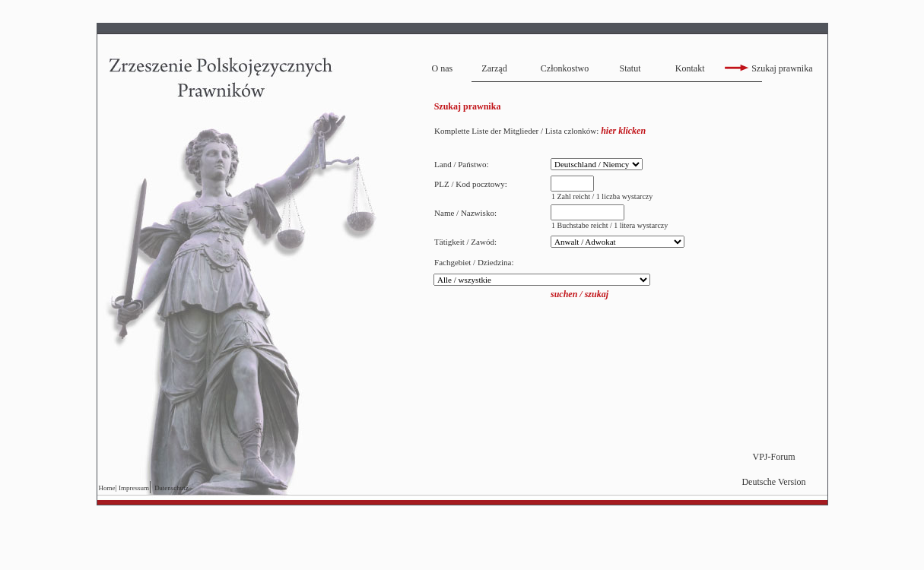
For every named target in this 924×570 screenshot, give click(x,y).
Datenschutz (171, 488)
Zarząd (494, 68)
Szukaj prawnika (768, 68)
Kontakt (690, 68)
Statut (630, 68)
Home (107, 488)
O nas (443, 68)
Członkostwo (565, 68)
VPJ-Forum (773, 457)
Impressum (134, 488)
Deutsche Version (773, 482)
